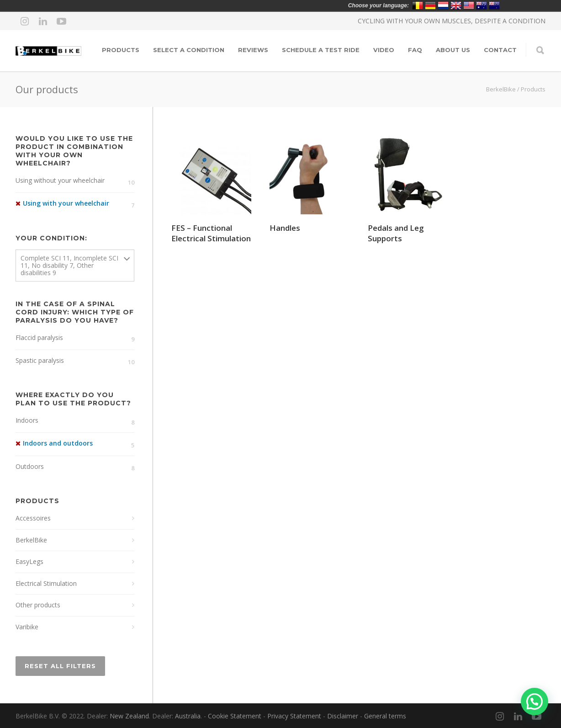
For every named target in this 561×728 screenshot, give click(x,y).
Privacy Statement (294, 716)
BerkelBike (501, 89)
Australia (188, 716)
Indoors (27, 420)
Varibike (27, 627)
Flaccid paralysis (39, 337)
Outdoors (30, 466)
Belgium (418, 5)
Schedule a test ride (321, 50)
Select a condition (189, 50)
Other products (38, 605)
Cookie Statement (235, 716)
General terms (385, 716)
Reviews (253, 50)
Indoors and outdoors (58, 443)
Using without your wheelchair (60, 180)
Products (121, 50)
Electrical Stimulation (46, 583)
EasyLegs (29, 561)
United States (469, 5)
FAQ (415, 50)
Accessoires (33, 518)
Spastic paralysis (40, 360)
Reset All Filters (60, 666)
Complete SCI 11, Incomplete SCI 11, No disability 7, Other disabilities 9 (69, 265)
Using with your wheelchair (66, 203)
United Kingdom (456, 5)
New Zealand (129, 716)
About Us (453, 50)
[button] (535, 701)
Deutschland (430, 5)
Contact (500, 50)
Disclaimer (343, 716)
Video (384, 50)
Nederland (443, 5)
